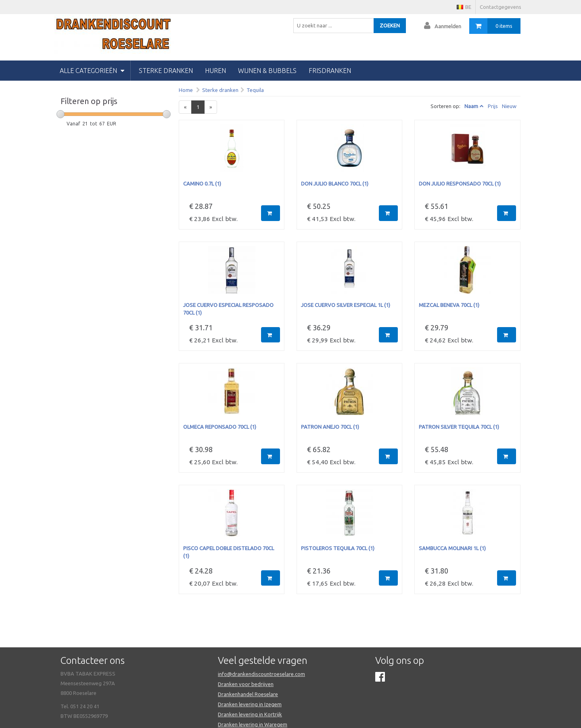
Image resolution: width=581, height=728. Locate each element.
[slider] (61, 114)
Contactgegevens (501, 7)
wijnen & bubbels (267, 71)
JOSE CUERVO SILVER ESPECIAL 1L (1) (346, 305)
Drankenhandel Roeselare (248, 694)
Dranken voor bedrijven (246, 684)
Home (186, 90)
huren (215, 71)
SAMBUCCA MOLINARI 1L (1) (452, 548)
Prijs (493, 106)
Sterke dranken (166, 71)
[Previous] (185, 107)
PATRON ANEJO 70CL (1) (330, 427)
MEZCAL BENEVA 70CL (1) (449, 305)
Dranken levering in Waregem (253, 724)
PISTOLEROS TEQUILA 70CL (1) (338, 548)
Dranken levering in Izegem (250, 704)
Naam (471, 106)
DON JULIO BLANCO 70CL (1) (335, 184)
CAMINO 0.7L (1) (202, 184)
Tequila (255, 90)
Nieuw (509, 106)
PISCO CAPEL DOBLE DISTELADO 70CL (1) (229, 552)
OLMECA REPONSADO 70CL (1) (220, 427)
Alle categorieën (92, 71)
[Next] (211, 107)
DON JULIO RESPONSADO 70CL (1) (460, 184)
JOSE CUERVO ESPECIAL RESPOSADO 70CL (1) (228, 309)
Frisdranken (330, 71)
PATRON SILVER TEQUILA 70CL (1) (459, 427)
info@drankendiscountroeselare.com (261, 674)
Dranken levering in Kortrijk (250, 714)
